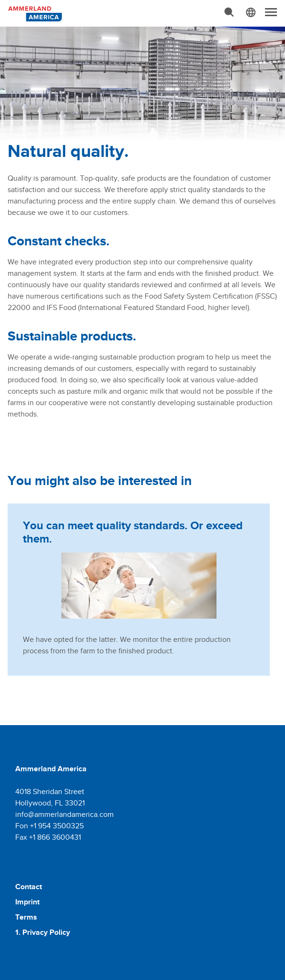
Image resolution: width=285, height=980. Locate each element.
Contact (29, 887)
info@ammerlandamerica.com (64, 814)
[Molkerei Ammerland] (34, 13)
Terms (26, 917)
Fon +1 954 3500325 (49, 826)
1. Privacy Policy (43, 932)
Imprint (27, 902)
